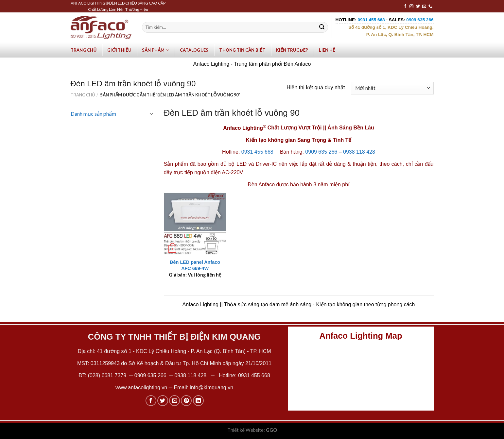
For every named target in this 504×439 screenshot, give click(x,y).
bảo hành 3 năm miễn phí (320, 185)
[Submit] (322, 27)
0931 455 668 (257, 152)
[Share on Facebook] (151, 401)
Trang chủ (84, 50)
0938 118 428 (359, 152)
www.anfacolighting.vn (141, 388)
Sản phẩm (156, 50)
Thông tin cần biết (242, 50)
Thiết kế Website (245, 430)
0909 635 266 (321, 152)
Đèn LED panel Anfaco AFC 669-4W (195, 265)
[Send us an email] (424, 7)
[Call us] (430, 7)
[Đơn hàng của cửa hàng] (392, 88)
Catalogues (194, 50)
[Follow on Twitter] (418, 7)
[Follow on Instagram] (411, 7)
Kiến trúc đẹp (292, 50)
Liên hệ (327, 50)
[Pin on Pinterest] (186, 401)
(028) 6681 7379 (108, 375)
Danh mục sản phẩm (93, 114)
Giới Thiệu (119, 50)
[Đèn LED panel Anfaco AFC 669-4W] (195, 224)
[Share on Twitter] (163, 401)
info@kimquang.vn (211, 388)
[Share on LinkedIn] (198, 401)
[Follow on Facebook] (405, 7)
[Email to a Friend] (174, 401)
